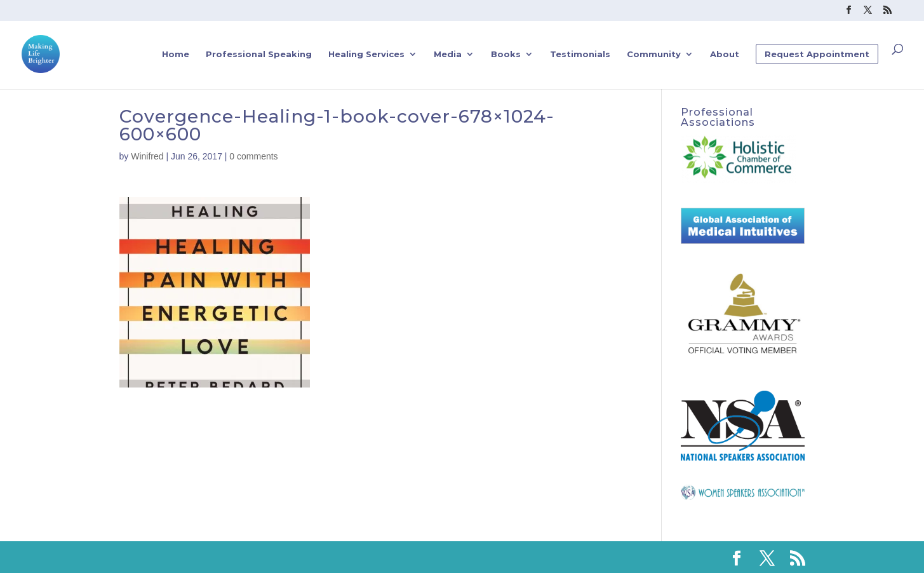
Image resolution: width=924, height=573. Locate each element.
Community (654, 54)
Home (176, 54)
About (725, 54)
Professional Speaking (259, 54)
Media (448, 54)
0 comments (253, 156)
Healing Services (366, 54)
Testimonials (580, 54)
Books (506, 54)
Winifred (147, 156)
